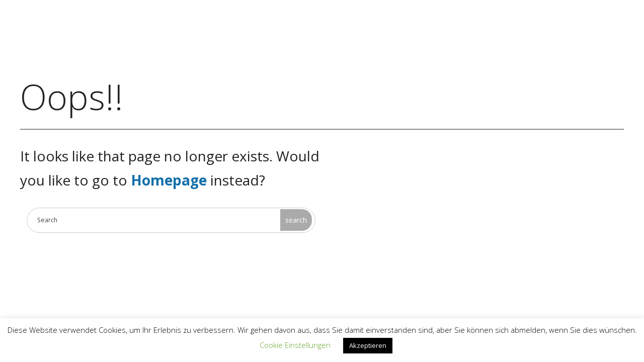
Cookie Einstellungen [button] (295, 345)
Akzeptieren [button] (368, 345)
